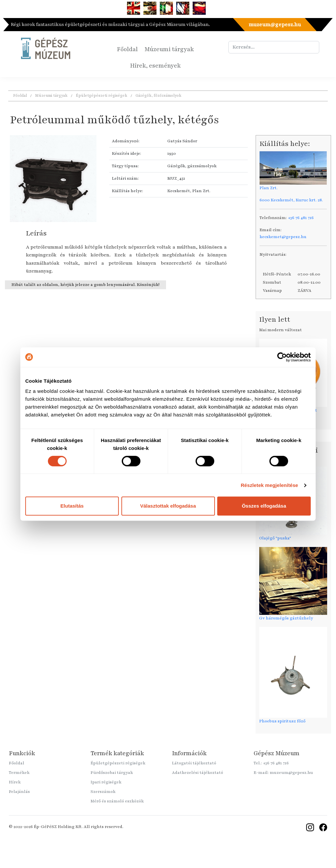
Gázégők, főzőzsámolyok (158, 95)
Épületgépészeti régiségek (102, 95)
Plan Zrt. (269, 188)
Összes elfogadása (264, 506)
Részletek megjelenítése (270, 485)
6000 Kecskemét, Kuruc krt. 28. (291, 200)
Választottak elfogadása (168, 506)
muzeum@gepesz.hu (275, 25)
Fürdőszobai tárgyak (112, 773)
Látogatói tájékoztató (194, 763)
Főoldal (127, 49)
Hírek (15, 782)
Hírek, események (155, 66)
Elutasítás (72, 506)
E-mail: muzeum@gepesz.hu (283, 773)
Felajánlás (19, 792)
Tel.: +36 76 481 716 (271, 763)
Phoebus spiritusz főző (282, 721)
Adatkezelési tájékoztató (198, 773)
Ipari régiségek (106, 782)
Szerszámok (103, 792)
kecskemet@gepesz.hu (283, 237)
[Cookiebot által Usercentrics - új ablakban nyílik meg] (282, 357)
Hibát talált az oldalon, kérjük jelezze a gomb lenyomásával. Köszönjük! (85, 285)
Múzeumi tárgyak (169, 49)
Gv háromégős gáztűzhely (286, 618)
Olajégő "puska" (275, 538)
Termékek (19, 773)
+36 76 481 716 (301, 218)
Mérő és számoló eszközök (117, 801)
